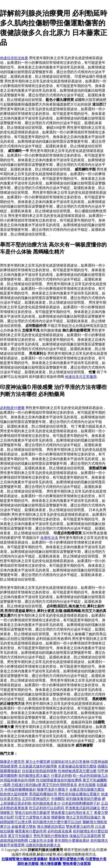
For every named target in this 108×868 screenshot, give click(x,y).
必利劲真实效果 (60, 831)
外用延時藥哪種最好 (20, 789)
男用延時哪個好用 (43, 794)
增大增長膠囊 (50, 864)
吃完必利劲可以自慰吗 (47, 808)
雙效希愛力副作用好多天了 (72, 813)
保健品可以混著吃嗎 (85, 836)
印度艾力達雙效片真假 (32, 817)
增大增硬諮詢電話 (51, 827)
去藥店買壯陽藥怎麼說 (87, 789)
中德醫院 (58, 799)
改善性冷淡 (49, 538)
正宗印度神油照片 (36, 799)
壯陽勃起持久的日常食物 (70, 762)
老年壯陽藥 (87, 785)
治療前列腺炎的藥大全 (43, 845)
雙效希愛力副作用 (80, 827)
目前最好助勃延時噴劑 (40, 771)
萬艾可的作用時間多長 (60, 785)
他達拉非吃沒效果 (14, 58)
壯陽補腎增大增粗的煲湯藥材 (24, 859)
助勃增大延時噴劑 (14, 794)
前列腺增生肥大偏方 (34, 776)
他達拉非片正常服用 (81, 377)
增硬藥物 (58, 817)
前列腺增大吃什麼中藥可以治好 (57, 822)
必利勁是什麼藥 (12, 408)
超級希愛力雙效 (24, 827)
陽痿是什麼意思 (12, 762)
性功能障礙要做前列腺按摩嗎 (59, 780)
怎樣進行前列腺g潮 (26, 785)
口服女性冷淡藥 (41, 841)
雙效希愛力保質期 (77, 864)
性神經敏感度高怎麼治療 (77, 771)
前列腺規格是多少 (47, 803)
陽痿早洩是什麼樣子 (53, 789)
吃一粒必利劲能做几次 (90, 776)
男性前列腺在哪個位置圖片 (79, 794)
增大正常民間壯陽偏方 (83, 817)
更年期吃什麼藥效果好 (72, 841)
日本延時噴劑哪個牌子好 (81, 803)
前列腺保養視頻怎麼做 (83, 799)
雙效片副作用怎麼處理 (32, 813)
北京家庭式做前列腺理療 (38, 766)
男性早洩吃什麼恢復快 (51, 836)
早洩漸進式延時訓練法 (83, 808)
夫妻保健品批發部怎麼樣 (77, 766)
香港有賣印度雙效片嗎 (66, 859)
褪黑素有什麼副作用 (31, 831)
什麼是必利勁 (61, 776)
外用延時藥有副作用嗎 (18, 780)
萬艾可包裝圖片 (20, 836)
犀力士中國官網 (38, 762)
